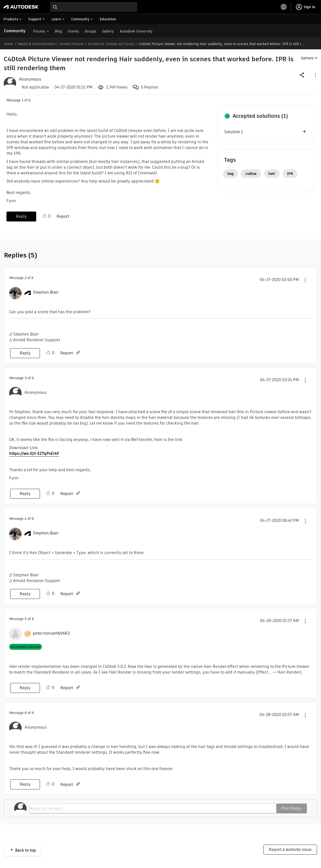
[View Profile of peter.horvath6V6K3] (51, 633)
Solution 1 (234, 132)
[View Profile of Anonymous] (30, 79)
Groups (91, 31)
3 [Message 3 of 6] (26, 378)
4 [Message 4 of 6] (26, 519)
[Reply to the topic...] (153, 808)
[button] (315, 75)
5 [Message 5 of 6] (26, 619)
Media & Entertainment (37, 44)
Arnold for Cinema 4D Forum (111, 44)
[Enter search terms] (94, 7)
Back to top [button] (26, 850)
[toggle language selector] (284, 7)
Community (15, 31)
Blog (58, 31)
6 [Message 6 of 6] (26, 713)
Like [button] (44, 216)
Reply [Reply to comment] (25, 353)
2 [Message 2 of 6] (25, 278)
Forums (39, 31)
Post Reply (292, 808)
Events (73, 31)
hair (272, 174)
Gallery (108, 31)
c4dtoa (251, 174)
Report (63, 216)
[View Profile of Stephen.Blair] (46, 292)
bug (230, 174)
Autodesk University (136, 31)
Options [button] (307, 58)
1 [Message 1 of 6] (23, 100)
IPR (290, 174)
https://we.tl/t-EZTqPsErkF (34, 453)
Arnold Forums (72, 44)
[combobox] (94, 7)
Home (9, 44)
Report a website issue (290, 850)
